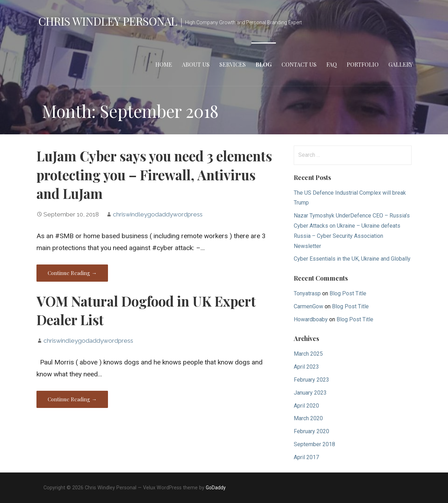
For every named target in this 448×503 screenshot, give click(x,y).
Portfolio (363, 64)
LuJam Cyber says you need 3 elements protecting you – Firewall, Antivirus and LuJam (154, 175)
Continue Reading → (72, 273)
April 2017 (306, 457)
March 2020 (308, 418)
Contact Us (299, 64)
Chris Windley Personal (108, 21)
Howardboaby (311, 319)
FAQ (332, 64)
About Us (196, 64)
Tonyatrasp (307, 293)
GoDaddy (216, 488)
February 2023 (311, 380)
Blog (264, 64)
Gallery (401, 64)
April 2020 (306, 406)
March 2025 (308, 354)
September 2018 (314, 444)
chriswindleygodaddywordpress (158, 214)
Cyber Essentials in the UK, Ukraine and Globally (352, 259)
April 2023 (306, 367)
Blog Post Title (348, 293)
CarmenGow (308, 306)
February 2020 (311, 431)
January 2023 (310, 393)
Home (164, 64)
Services (233, 64)
